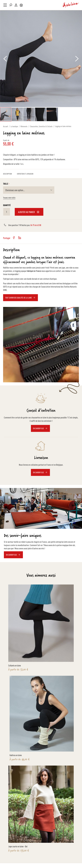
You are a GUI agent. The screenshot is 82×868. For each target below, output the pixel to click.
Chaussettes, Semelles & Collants (41, 126)
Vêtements (24, 126)
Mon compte (16, 5)
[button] (5, 59)
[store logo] (71, 5)
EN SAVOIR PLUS (11, 555)
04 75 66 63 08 (36, 225)
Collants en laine (15, 665)
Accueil (6, 126)
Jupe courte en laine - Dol (18, 846)
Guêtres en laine (16, 755)
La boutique (14, 126)
